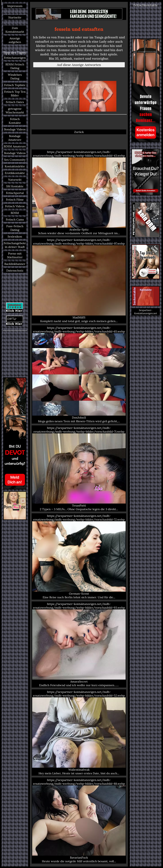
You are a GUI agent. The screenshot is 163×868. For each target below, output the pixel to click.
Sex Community (15, 160)
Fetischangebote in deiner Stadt (15, 245)
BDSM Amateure (15, 146)
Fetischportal (15, 193)
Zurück (79, 132)
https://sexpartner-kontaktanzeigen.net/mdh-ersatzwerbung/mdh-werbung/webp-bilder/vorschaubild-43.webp (79, 192)
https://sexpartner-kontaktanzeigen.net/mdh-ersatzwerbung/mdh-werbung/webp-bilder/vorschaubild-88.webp (79, 821)
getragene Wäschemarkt (15, 110)
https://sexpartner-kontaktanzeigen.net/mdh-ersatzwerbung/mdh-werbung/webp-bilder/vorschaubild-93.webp (79, 644)
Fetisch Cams (15, 219)
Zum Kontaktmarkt (15, 30)
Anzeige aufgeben (15, 40)
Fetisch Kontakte (15, 121)
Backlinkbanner (15, 264)
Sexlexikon (15, 236)
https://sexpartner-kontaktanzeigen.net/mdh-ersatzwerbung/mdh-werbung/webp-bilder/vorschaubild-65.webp (79, 374)
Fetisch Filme (15, 199)
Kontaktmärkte (15, 166)
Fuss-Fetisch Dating (15, 228)
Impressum (15, 6)
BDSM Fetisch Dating (15, 66)
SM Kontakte (15, 186)
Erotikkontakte (15, 173)
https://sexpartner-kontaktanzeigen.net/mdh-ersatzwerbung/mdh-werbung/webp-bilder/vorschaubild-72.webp (79, 556)
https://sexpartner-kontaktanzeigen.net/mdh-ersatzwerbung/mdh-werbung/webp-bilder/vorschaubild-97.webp (79, 280)
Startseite (15, 17)
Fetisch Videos (15, 206)
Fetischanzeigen (15, 58)
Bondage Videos (15, 129)
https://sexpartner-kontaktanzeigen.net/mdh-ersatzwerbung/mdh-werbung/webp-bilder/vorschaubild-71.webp (79, 468)
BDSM (15, 213)
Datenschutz (15, 270)
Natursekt (15, 180)
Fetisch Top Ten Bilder (15, 93)
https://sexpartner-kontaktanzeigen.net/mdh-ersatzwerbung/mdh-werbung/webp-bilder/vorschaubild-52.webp (79, 732)
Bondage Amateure (15, 138)
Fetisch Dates (15, 102)
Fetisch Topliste (15, 85)
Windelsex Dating (15, 76)
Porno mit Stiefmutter (15, 255)
